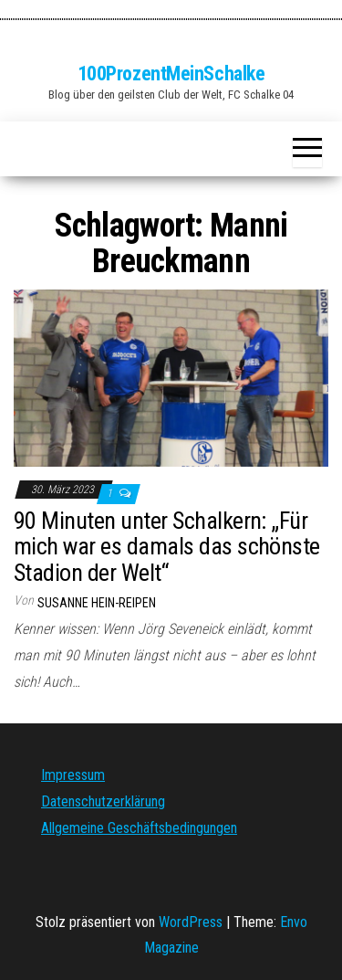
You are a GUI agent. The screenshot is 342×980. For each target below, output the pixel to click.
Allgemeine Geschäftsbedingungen (139, 828)
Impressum (73, 775)
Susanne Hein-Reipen (97, 603)
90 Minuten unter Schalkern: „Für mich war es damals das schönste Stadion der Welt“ (167, 547)
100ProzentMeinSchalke (171, 74)
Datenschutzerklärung (103, 801)
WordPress (191, 922)
